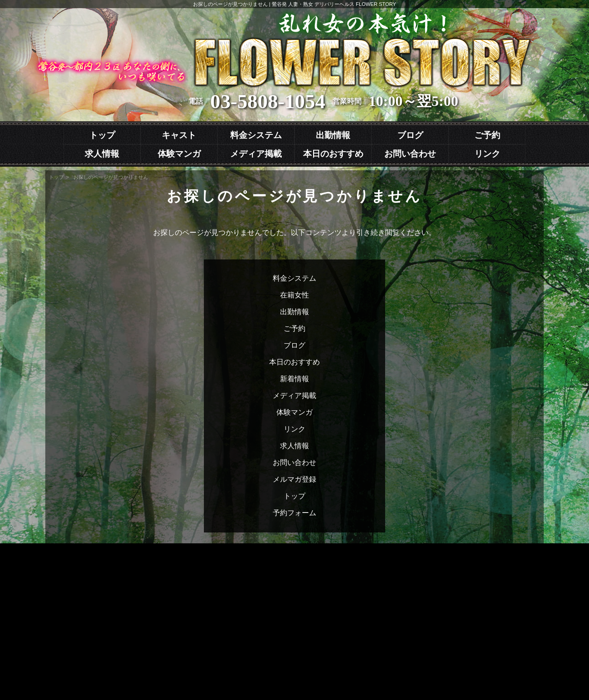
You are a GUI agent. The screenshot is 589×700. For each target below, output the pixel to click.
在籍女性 (294, 295)
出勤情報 (333, 135)
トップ (102, 135)
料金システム (256, 135)
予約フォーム (294, 513)
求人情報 (102, 154)
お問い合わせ (410, 154)
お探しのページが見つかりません (111, 177)
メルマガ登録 (294, 479)
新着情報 (294, 379)
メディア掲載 (256, 154)
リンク (487, 154)
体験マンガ (179, 154)
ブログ (410, 135)
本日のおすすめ (333, 154)
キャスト (179, 135)
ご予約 (487, 135)
